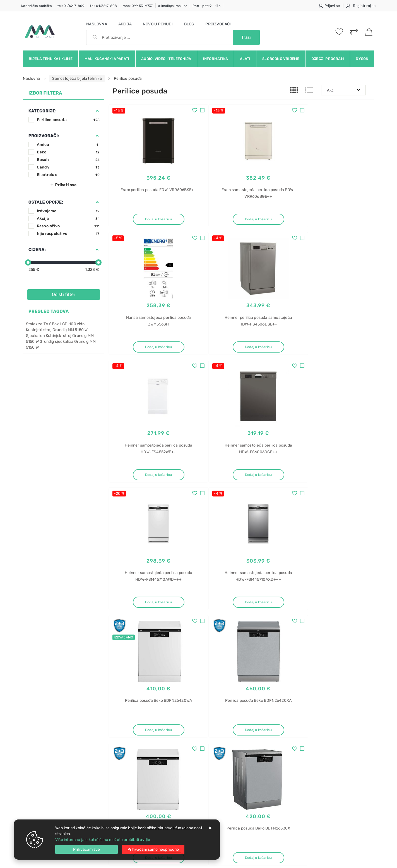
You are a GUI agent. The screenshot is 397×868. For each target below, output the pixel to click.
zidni (81, 324)
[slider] (28, 262)
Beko (68, 152)
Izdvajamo (68, 211)
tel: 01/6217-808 (103, 6)
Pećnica (300, 720)
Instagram (307, 677)
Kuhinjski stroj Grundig (66, 336)
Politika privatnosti (185, 729)
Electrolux (68, 175)
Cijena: (37, 250)
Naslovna (97, 24)
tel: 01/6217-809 (71, 6)
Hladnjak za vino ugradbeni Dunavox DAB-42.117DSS (332, 753)
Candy (68, 167)
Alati (245, 59)
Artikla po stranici (317, 629)
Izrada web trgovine (358, 860)
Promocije (178, 754)
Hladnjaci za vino (308, 806)
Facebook (249, 677)
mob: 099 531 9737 (138, 6)
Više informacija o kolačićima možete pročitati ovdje (103, 840)
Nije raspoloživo (68, 234)
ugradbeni (302, 777)
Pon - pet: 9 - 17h (206, 6)
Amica (68, 145)
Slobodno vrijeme (281, 59)
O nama (175, 721)
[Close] (86, 849)
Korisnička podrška (37, 6)
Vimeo (335, 677)
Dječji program (328, 59)
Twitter (277, 677)
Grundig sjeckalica (56, 342)
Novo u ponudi (158, 24)
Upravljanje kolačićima (133, 771)
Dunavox (301, 787)
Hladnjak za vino (308, 767)
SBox (54, 324)
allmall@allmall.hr (173, 6)
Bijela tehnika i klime (51, 59)
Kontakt (120, 729)
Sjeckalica (35, 336)
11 (257, 630)
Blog (189, 24)
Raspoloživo (68, 226)
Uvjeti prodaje (126, 721)
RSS (358, 677)
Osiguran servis (127, 763)
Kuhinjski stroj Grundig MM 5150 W (57, 330)
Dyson (362, 59)
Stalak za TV (37, 324)
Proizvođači (218, 24)
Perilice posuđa (68, 120)
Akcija (125, 24)
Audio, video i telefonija (166, 59)
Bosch (68, 160)
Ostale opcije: (46, 202)
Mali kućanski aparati (107, 59)
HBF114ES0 (304, 739)
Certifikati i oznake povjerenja (195, 763)
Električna (302, 816)
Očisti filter (64, 294)
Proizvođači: (44, 136)
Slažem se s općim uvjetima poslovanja (74, 692)
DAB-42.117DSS (308, 796)
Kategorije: (43, 111)
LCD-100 (68, 324)
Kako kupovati (126, 738)
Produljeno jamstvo (186, 738)
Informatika (216, 59)
